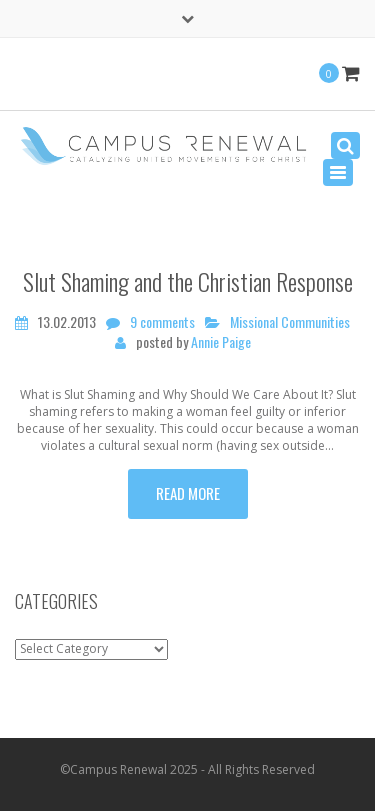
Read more (188, 493)
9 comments (162, 322)
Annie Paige (221, 342)
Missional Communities (290, 322)
